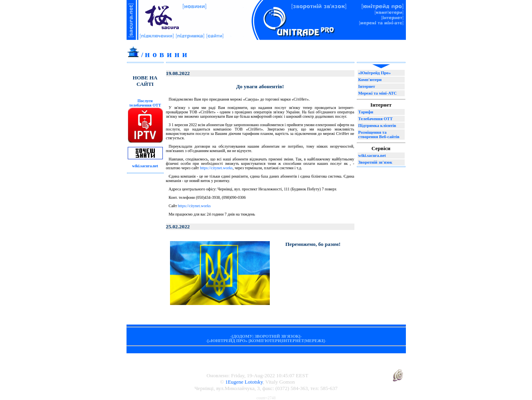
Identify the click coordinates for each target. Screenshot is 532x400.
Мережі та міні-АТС (378, 93)
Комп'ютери (370, 80)
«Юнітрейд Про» (375, 73)
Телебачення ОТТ (376, 119)
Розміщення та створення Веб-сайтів (379, 135)
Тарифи (366, 112)
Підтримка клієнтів (377, 126)
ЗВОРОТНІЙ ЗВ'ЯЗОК (277, 336)
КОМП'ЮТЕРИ (265, 341)
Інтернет (367, 86)
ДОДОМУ (243, 336)
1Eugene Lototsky (244, 382)
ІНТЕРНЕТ (293, 341)
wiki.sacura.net (372, 155)
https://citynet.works (216, 168)
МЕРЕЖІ (314, 341)
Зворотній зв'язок (375, 162)
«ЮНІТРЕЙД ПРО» (228, 341)
